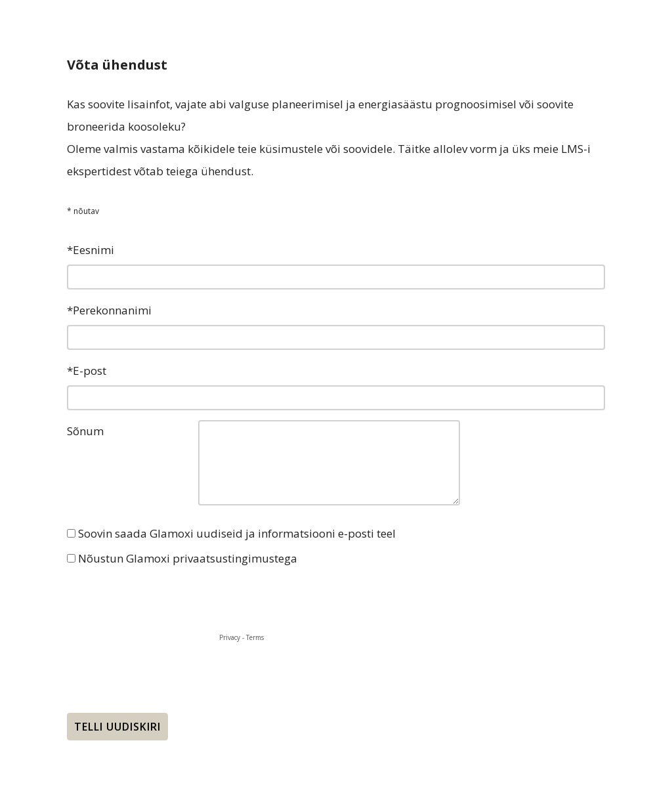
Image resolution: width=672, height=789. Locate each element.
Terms (255, 637)
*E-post (87, 371)
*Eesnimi (91, 250)
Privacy (230, 637)
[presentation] (167, 598)
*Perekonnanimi (109, 310)
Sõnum (85, 431)
